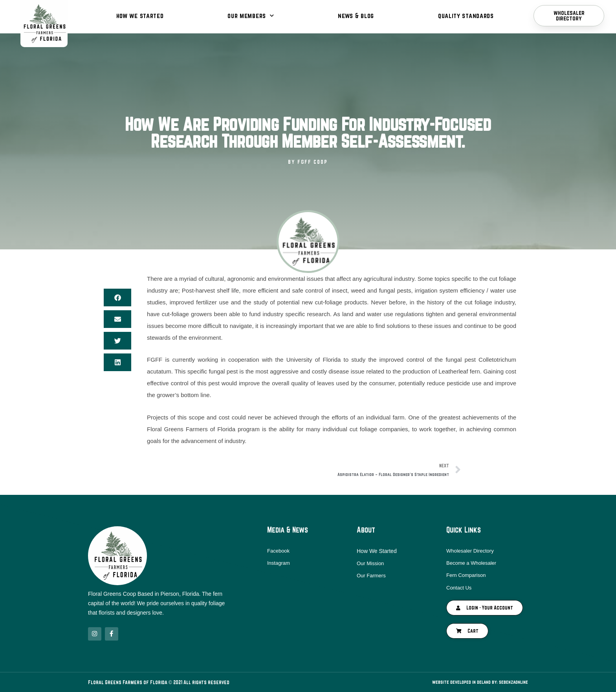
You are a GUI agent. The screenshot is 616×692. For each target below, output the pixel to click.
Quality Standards (466, 16)
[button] (117, 297)
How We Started (140, 16)
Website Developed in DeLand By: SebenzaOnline (474, 682)
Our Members (251, 16)
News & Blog (356, 16)
